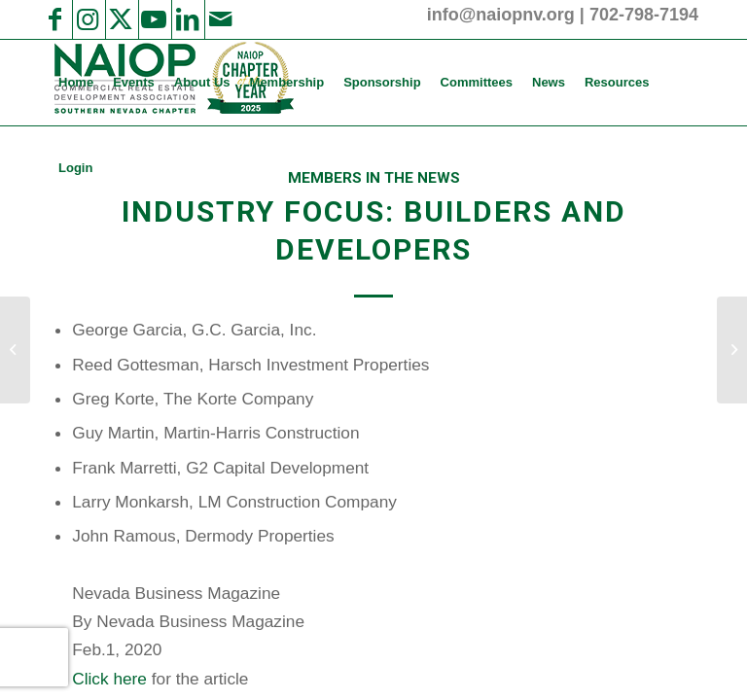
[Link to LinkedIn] (187, 19)
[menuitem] (76, 83)
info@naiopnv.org (501, 15)
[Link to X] (121, 19)
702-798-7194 (644, 15)
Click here (109, 679)
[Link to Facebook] (54, 19)
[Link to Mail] (220, 19)
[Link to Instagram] (88, 19)
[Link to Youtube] (154, 19)
